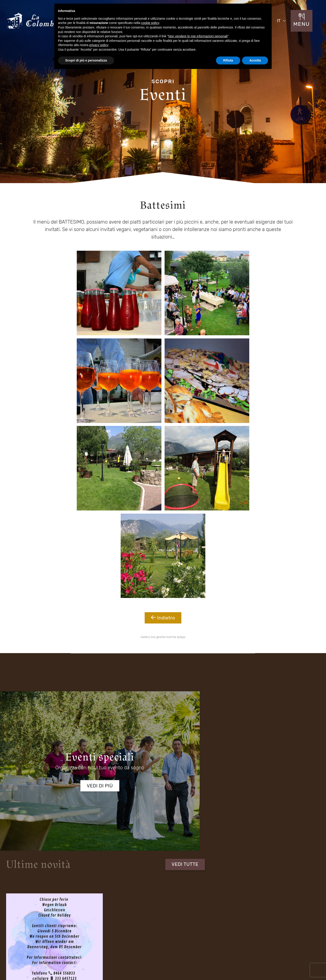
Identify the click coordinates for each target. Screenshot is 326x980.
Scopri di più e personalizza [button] (86, 60)
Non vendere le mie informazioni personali (198, 36)
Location (35, 933)
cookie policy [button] (150, 23)
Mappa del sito (226, 963)
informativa (97, 730)
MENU (302, 26)
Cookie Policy (284, 962)
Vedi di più (68, 560)
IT (280, 22)
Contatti (140, 933)
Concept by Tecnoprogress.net (50, 962)
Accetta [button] (255, 60)
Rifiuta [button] (228, 60)
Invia (279, 734)
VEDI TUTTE (285, 497)
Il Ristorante (37, 925)
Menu (138, 925)
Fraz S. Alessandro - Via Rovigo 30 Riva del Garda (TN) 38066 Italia (146, 882)
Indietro (163, 405)
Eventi (86, 925)
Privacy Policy (254, 962)
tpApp (181, 427)
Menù (85, 933)
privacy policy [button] (99, 45)
